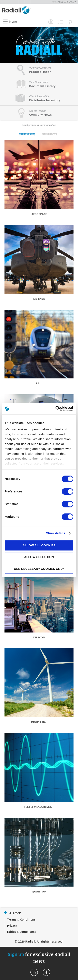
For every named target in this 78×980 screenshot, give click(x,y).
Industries (27, 134)
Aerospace (39, 214)
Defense (39, 299)
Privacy (12, 926)
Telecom (39, 637)
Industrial (39, 722)
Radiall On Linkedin (34, 972)
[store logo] (22, 10)
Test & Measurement (39, 807)
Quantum (39, 891)
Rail (39, 383)
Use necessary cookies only (39, 569)
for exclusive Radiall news (39, 958)
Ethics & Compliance (22, 932)
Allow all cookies (39, 545)
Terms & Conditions (21, 919)
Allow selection (39, 557)
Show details (56, 533)
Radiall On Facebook (46, 972)
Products (50, 134)
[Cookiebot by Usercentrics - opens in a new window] (56, 409)
